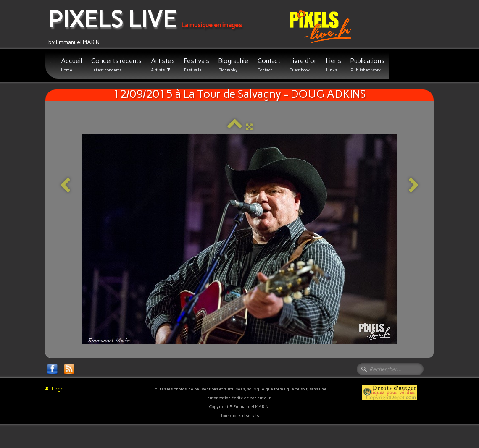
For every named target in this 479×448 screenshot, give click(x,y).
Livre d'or (303, 65)
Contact (269, 65)
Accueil (71, 65)
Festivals (197, 65)
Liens (334, 65)
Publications (367, 65)
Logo (55, 389)
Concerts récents (116, 65)
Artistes (163, 65)
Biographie (233, 65)
